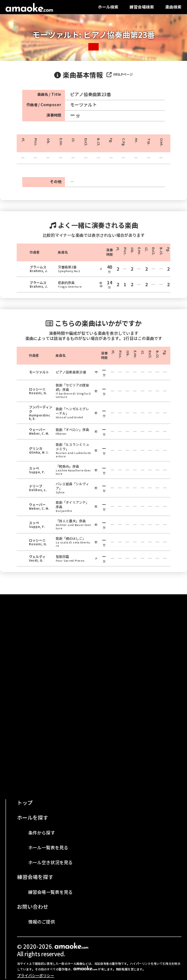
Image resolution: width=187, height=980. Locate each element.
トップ (25, 803)
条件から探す (42, 833)
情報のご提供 (42, 922)
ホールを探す (33, 818)
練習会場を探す (35, 877)
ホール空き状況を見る (50, 863)
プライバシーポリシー (36, 976)
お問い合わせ (33, 907)
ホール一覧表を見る (48, 848)
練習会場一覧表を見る (50, 892)
